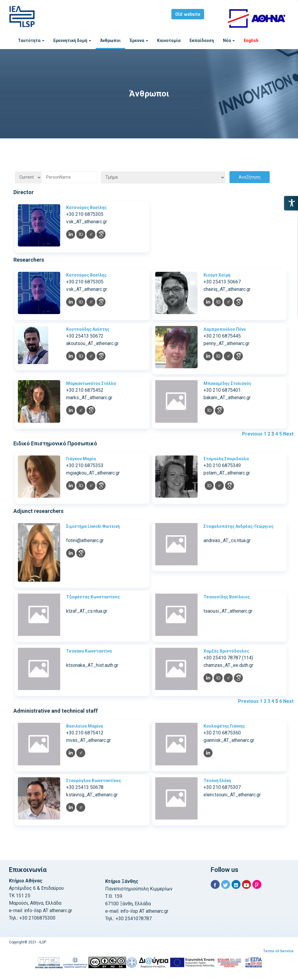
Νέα (229, 40)
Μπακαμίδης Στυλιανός (228, 383)
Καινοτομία (169, 40)
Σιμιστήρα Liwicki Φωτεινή (93, 526)
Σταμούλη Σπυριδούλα (226, 459)
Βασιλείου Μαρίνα (85, 726)
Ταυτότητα (31, 40)
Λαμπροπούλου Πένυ (225, 329)
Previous (252, 434)
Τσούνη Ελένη (217, 781)
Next (288, 434)
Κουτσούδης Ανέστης (88, 329)
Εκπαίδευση (202, 40)
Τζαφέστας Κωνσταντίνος (93, 597)
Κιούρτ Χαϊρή (217, 275)
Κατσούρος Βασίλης (86, 207)
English (251, 40)
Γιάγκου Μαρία (81, 459)
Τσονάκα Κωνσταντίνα (89, 651)
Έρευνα (139, 40)
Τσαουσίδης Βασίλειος (227, 597)
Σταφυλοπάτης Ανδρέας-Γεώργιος (239, 526)
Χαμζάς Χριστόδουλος (226, 651)
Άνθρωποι (110, 40)
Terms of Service (278, 951)
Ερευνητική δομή (72, 40)
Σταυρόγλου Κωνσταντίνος (94, 781)
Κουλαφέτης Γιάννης (224, 726)
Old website (188, 15)
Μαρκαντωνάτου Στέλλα (91, 383)
